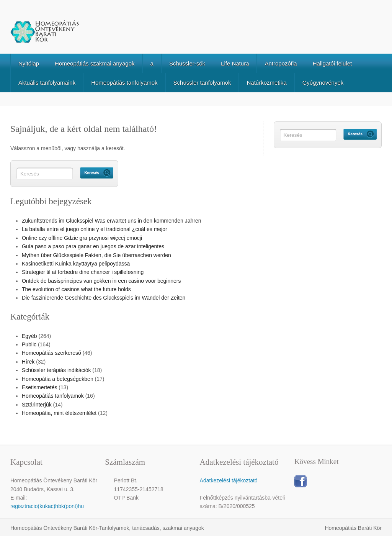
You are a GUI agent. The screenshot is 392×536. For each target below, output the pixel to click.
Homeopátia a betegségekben (58, 379)
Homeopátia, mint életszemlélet (59, 413)
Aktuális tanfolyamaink (47, 83)
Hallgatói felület (332, 63)
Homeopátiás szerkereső (51, 353)
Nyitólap (29, 63)
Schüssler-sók (187, 63)
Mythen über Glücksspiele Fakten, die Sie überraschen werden (96, 255)
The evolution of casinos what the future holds (76, 289)
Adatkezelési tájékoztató (229, 480)
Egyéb (29, 336)
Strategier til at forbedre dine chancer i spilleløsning (83, 272)
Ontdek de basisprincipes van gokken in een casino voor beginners (101, 281)
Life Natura (235, 63)
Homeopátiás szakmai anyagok (95, 63)
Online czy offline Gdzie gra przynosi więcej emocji (82, 238)
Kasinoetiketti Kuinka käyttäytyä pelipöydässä (76, 264)
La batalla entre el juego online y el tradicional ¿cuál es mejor (95, 229)
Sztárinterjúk (37, 405)
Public (29, 344)
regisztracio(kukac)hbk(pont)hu (47, 506)
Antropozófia (281, 63)
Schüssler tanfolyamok (202, 83)
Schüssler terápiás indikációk (56, 370)
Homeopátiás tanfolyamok (124, 83)
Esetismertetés (40, 387)
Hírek (28, 362)
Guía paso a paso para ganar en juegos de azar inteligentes (93, 246)
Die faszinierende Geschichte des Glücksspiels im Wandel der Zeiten (104, 298)
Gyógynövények (323, 83)
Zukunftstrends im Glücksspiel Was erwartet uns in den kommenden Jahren (112, 221)
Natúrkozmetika (266, 83)
